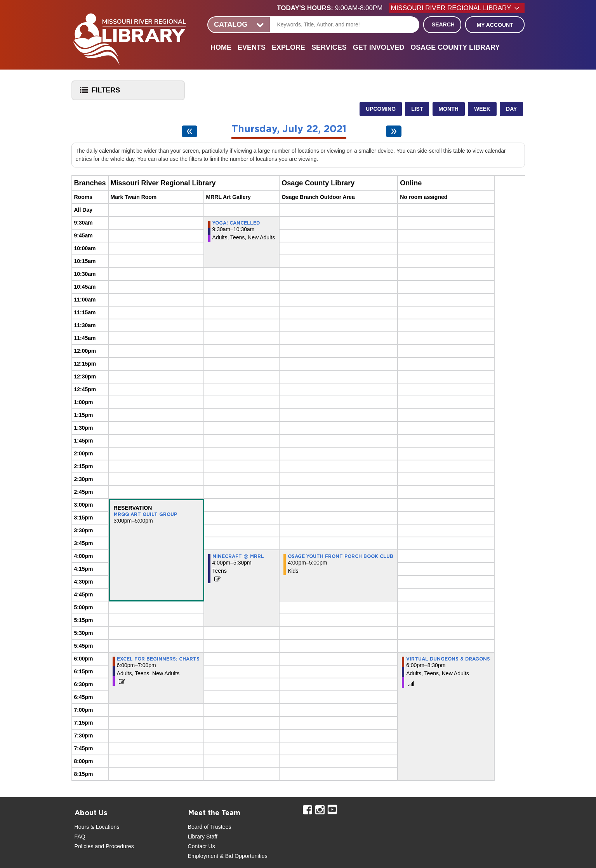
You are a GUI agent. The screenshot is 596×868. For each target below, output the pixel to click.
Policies (84, 846)
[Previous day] (189, 131)
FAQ (80, 837)
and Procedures (114, 846)
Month (449, 109)
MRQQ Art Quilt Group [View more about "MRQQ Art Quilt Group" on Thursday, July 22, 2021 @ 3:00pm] (145, 514)
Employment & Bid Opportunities (228, 856)
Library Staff (203, 837)
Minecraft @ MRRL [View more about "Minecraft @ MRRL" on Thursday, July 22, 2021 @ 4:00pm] (238, 556)
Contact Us (202, 846)
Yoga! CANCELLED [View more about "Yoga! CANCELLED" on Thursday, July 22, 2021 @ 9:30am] (236, 223)
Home (221, 47)
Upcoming (381, 109)
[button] (333, 8)
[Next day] (394, 131)
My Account (495, 25)
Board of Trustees (210, 827)
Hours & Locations (97, 827)
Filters (98, 93)
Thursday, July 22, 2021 (289, 129)
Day (511, 109)
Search (443, 24)
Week (482, 109)
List (417, 109)
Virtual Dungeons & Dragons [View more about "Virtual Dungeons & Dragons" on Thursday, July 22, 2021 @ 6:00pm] (448, 659)
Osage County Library (455, 47)
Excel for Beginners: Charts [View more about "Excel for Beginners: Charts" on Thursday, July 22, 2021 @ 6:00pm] (158, 659)
